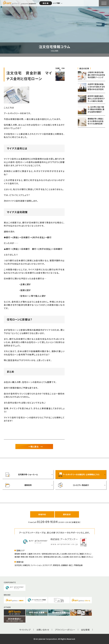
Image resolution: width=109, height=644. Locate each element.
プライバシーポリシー (65, 630)
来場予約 (42, 514)
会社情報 (85, 630)
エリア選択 (57, 3)
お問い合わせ (43, 630)
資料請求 (67, 514)
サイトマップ (25, 630)
